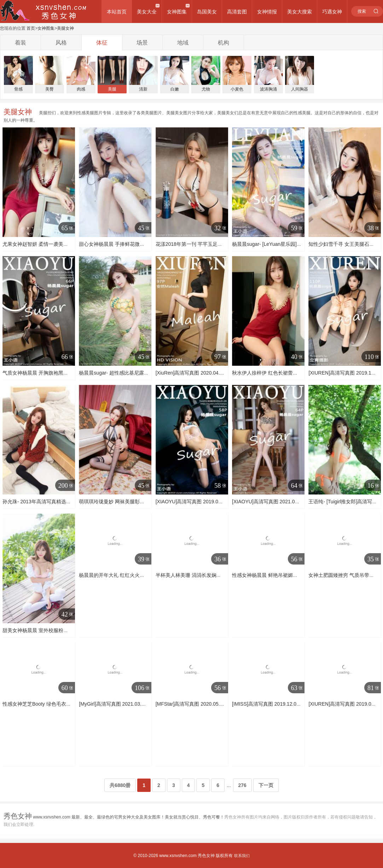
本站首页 (117, 12)
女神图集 (177, 12)
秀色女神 (206, 856)
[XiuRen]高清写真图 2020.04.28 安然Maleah (204, 373)
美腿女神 (65, 28)
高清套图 (237, 12)
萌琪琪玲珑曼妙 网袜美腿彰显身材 (117, 502)
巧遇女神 (332, 12)
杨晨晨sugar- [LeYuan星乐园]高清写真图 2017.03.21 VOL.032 (300, 244)
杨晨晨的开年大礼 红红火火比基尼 (117, 575)
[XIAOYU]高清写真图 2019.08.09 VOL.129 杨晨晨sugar (217, 502)
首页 (31, 28)
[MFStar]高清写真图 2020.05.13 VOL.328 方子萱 (209, 704)
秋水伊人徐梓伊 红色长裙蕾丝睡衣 (270, 373)
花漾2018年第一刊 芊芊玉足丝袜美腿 (196, 244)
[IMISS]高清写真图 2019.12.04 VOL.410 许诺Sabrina (290, 704)
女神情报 (267, 12)
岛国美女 (207, 12)
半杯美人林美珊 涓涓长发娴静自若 (193, 575)
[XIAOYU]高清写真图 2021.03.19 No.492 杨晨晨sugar (291, 502)
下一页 (266, 785)
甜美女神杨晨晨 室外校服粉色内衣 (40, 630)
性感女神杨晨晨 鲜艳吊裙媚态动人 (270, 575)
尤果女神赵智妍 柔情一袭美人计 (38, 244)
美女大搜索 (300, 12)
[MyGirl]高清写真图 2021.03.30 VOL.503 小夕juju (133, 704)
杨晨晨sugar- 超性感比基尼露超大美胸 (121, 373)
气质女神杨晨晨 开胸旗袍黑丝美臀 (40, 373)
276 (242, 785)
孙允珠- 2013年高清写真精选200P (40, 502)
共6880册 (120, 785)
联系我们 (242, 856)
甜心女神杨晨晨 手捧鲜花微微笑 (114, 244)
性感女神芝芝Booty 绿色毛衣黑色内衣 (44, 704)
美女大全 (147, 12)
